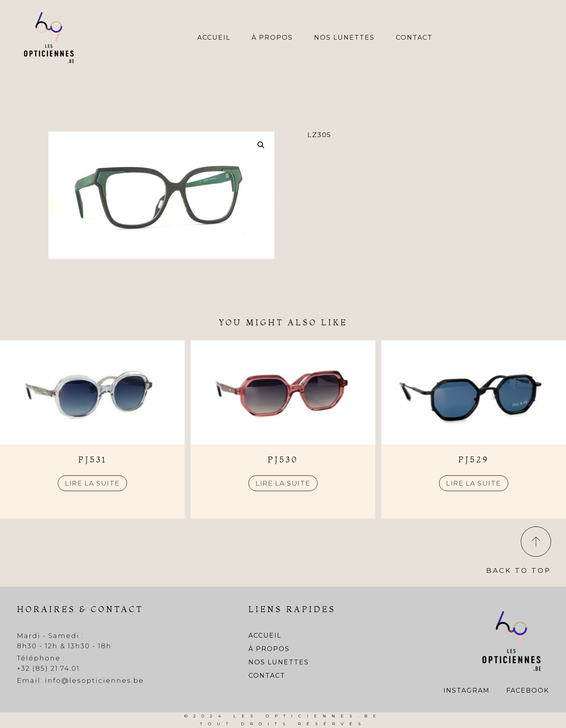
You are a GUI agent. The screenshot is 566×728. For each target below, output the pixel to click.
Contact (414, 38)
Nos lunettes (344, 38)
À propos (272, 38)
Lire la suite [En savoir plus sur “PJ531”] (92, 483)
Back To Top (519, 570)
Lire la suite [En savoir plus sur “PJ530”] (283, 483)
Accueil (214, 38)
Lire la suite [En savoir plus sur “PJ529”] (474, 483)
